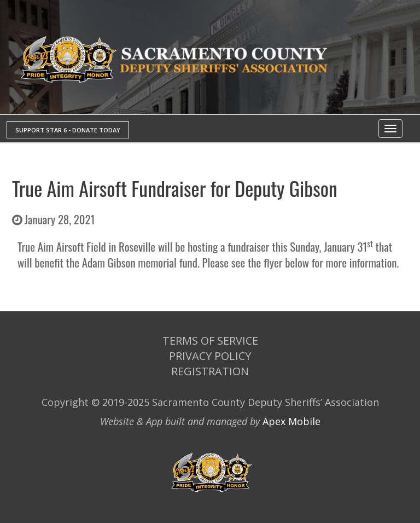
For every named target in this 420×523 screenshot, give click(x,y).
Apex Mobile (291, 421)
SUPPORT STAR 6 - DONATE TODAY (68, 130)
